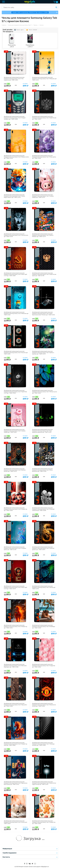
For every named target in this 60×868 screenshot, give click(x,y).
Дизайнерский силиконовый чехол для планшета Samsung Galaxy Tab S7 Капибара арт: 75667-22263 (44, 627)
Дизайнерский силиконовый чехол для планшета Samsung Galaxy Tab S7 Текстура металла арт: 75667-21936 (43, 744)
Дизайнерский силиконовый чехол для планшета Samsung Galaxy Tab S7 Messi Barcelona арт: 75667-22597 (42, 470)
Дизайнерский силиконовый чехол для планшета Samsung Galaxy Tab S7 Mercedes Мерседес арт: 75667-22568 (15, 666)
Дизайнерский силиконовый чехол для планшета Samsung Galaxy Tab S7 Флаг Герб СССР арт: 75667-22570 (15, 587)
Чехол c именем (32, 30)
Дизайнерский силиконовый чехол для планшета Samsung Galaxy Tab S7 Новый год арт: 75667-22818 (44, 822)
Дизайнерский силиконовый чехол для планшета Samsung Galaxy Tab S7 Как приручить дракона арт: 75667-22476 (42, 431)
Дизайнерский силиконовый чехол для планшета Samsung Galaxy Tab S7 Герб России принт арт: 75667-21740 (44, 274)
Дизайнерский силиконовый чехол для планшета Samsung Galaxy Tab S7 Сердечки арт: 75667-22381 (44, 666)
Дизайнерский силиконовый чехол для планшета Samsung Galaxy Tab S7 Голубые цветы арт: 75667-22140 (15, 548)
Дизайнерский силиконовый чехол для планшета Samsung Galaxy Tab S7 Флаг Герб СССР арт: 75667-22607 (15, 274)
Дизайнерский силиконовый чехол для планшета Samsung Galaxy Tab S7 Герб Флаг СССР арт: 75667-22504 (15, 392)
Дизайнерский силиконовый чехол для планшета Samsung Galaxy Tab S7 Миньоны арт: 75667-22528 (16, 313)
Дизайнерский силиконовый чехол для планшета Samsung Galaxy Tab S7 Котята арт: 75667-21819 (16, 822)
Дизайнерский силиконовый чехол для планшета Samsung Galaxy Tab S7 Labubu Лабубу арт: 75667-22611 (15, 431)
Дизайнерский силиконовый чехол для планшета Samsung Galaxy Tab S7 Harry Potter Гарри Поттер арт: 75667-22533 (44, 783)
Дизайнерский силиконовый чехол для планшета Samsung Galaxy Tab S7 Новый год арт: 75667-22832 (15, 627)
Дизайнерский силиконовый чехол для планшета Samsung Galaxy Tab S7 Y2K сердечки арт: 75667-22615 (14, 79)
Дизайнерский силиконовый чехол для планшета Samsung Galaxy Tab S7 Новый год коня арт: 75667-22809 (15, 744)
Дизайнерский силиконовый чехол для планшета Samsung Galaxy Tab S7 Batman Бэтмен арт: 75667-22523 (15, 470)
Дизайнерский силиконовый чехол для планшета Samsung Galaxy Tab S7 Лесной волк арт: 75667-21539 (16, 235)
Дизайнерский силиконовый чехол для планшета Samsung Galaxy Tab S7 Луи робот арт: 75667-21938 (15, 705)
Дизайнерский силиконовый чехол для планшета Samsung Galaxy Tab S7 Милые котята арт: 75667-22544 (16, 157)
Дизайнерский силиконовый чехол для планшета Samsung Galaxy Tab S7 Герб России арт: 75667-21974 (44, 118)
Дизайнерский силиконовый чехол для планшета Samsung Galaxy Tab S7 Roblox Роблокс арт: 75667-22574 (43, 235)
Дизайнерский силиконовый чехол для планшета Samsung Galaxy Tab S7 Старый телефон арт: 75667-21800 (15, 118)
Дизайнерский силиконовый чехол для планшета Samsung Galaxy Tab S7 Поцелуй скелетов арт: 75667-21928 (43, 509)
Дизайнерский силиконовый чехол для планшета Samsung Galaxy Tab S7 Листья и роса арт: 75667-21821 (45, 392)
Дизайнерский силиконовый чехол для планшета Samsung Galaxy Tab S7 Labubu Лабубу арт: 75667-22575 (43, 196)
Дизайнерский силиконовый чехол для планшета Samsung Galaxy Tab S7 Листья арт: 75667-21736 (44, 587)
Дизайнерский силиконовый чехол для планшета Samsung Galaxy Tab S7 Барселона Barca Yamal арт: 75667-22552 (16, 783)
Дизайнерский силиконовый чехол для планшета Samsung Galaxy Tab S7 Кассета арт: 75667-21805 (16, 353)
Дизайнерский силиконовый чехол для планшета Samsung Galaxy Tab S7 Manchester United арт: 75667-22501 (44, 705)
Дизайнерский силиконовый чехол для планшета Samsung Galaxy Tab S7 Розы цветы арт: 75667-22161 (44, 157)
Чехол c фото (19, 30)
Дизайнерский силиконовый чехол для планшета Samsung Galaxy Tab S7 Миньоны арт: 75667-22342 (44, 79)
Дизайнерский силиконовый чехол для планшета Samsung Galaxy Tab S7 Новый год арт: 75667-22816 (15, 509)
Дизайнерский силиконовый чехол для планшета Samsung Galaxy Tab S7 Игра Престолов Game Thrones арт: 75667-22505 (43, 313)
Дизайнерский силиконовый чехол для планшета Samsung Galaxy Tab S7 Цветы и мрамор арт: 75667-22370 (43, 353)
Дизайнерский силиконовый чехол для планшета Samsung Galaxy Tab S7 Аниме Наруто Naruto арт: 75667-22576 (14, 196)
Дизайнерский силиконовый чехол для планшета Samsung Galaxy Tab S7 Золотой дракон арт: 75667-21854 (43, 548)
